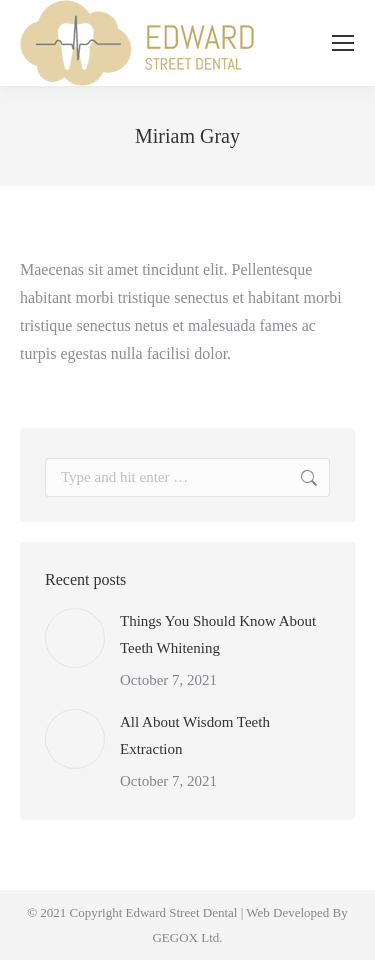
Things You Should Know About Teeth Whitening (218, 634)
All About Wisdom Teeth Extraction (195, 735)
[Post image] (75, 638)
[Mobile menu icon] (343, 43)
